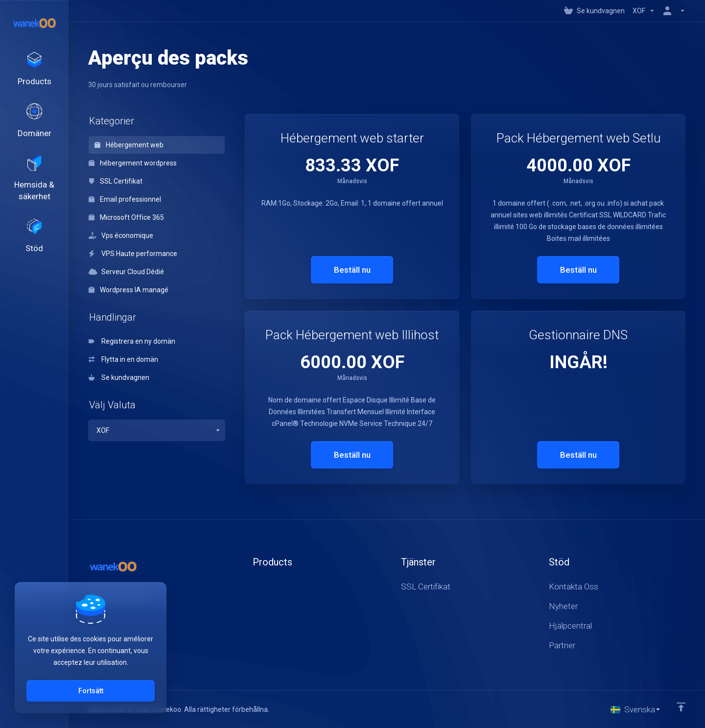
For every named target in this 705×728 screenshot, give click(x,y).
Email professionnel (125, 199)
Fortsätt (91, 691)
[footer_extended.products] (34, 71)
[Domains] (34, 127)
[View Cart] (594, 11)
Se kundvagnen (119, 377)
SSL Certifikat (116, 181)
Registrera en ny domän (132, 341)
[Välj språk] (636, 709)
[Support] (34, 249)
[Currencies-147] (644, 11)
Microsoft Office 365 (126, 217)
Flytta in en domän (123, 359)
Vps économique (121, 235)
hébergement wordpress (133, 163)
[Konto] (672, 11)
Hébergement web (129, 145)
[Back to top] (681, 707)
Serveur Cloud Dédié (126, 272)
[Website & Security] (34, 188)
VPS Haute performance (133, 254)
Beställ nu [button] (352, 270)
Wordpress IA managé (129, 290)
